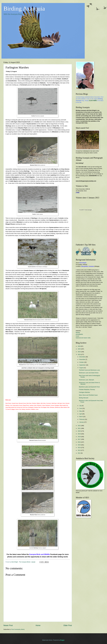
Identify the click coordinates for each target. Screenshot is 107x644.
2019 (79, 434)
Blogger (62, 640)
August (81, 368)
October (82, 362)
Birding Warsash (84, 398)
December (82, 357)
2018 (79, 437)
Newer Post (8, 625)
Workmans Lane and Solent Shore (89, 373)
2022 (79, 426)
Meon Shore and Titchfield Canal (88, 395)
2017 (79, 439)
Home (38, 625)
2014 (79, 448)
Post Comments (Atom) (18, 629)
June (81, 408)
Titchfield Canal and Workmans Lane (89, 370)
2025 (79, 349)
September (83, 365)
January (82, 422)
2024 (79, 352)
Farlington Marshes (84, 392)
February (82, 419)
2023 (79, 354)
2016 (79, 442)
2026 (79, 346)
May (81, 411)
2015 (79, 445)
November (82, 359)
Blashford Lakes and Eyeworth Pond (89, 387)
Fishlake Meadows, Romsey (87, 390)
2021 (79, 428)
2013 (79, 450)
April (81, 414)
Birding (78, 332)
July (81, 406)
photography (79, 334)
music (77, 336)
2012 (79, 453)
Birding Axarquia (24, 9)
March (81, 417)
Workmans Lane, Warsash (86, 380)
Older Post (68, 625)
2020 (79, 431)
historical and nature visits (83, 338)
